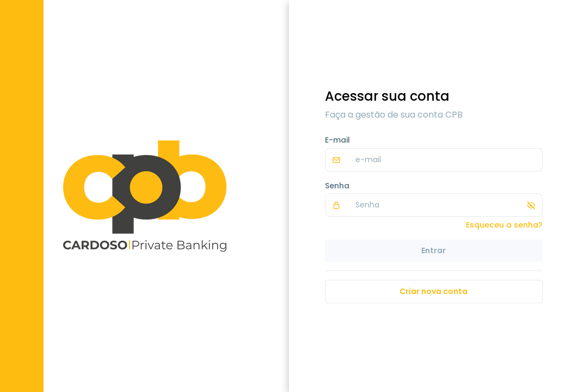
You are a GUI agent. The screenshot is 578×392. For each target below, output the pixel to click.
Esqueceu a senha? (504, 225)
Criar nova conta (433, 291)
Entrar (433, 250)
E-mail (337, 140)
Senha (337, 186)
